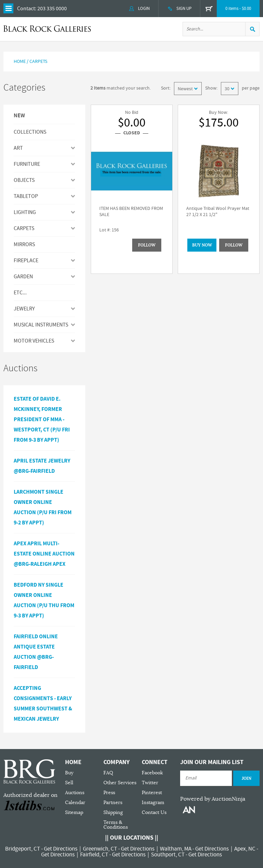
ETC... (20, 293)
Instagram (153, 803)
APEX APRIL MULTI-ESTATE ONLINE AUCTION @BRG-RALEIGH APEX (44, 554)
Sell (69, 783)
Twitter (150, 783)
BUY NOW (202, 245)
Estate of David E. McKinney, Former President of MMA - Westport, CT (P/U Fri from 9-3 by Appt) (42, 419)
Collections (30, 132)
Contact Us (154, 812)
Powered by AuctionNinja (213, 799)
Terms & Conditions (116, 825)
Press (109, 793)
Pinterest (152, 793)
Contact (26, 9)
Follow (147, 245)
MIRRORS (24, 244)
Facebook (152, 773)
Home (20, 62)
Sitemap (74, 812)
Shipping (113, 812)
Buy (69, 773)
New (19, 116)
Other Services (120, 783)
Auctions (75, 793)
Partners (113, 803)
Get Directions (61, 849)
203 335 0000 (52, 9)
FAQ (108, 773)
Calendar (75, 803)
